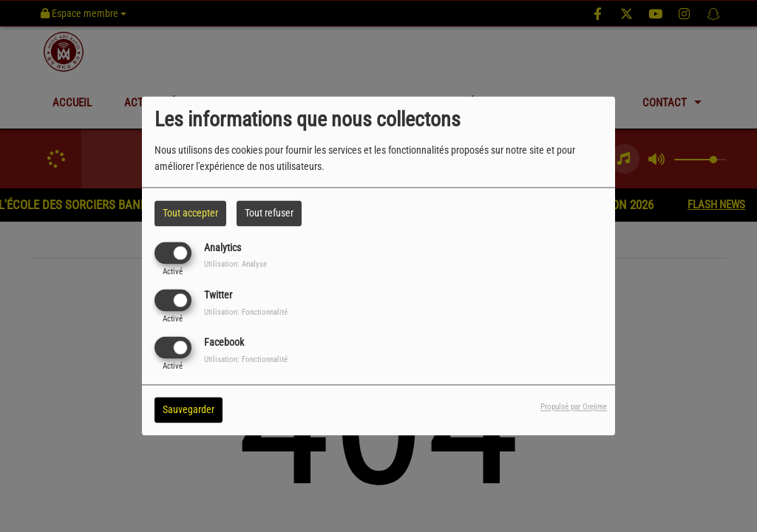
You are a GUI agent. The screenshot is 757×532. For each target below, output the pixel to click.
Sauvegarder (189, 410)
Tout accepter (190, 213)
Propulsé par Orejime (574, 407)
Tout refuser (269, 213)
